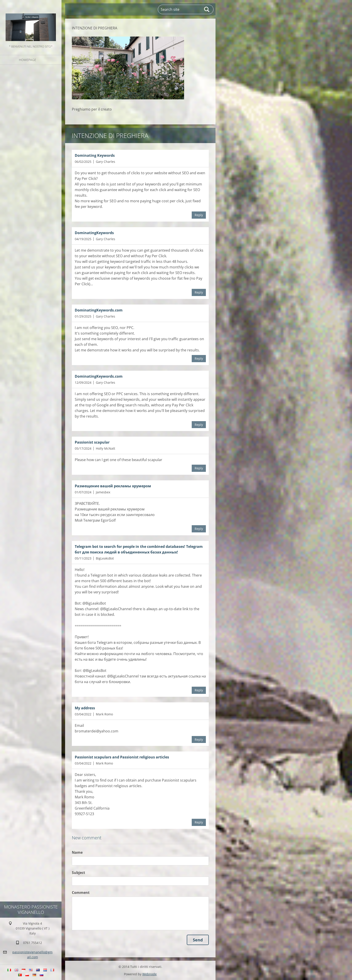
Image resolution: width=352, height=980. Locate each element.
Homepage (27, 60)
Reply (199, 215)
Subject (78, 873)
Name (77, 852)
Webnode (150, 974)
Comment (81, 893)
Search (207, 9)
